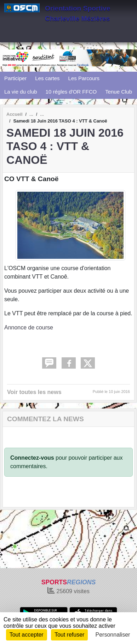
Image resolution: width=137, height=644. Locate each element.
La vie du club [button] (21, 92)
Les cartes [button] (47, 78)
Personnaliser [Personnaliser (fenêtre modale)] (113, 635)
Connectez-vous (32, 458)
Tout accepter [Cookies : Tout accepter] (27, 635)
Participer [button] (15, 78)
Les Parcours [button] (84, 78)
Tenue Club (119, 92)
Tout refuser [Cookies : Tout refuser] (69, 635)
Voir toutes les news (34, 392)
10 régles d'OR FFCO (71, 92)
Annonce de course (29, 327)
